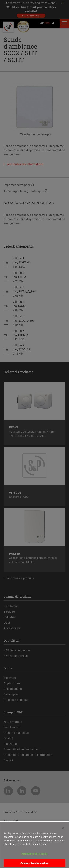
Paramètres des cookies (34, 855)
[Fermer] (63, 829)
